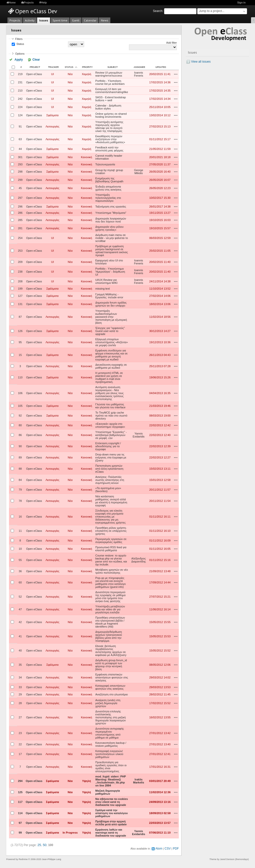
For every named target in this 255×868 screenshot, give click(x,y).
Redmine (23, 858)
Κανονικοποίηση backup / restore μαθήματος (111, 744)
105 (20, 405)
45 (20, 188)
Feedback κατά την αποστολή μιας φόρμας (109, 148)
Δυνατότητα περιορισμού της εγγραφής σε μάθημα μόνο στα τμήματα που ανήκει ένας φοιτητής (110, 596)
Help (44, 3)
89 (20, 457)
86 (20, 434)
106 (20, 393)
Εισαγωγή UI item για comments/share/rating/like (112, 90)
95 (20, 342)
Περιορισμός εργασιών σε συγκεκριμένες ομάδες (111, 540)
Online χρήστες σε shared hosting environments (111, 115)
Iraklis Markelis (139, 780)
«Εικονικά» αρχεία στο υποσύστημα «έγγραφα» (110, 425)
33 (20, 687)
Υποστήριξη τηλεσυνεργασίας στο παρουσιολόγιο (108, 197)
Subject (112, 67)
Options (20, 54)
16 (20, 516)
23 (20, 733)
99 (20, 832)
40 (20, 650)
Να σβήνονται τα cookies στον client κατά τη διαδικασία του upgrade (112, 801)
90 (20, 446)
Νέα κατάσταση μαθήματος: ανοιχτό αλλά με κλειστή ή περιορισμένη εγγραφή (111, 500)
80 (20, 425)
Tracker (53, 67)
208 (20, 281)
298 (20, 171)
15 (20, 354)
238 (20, 271)
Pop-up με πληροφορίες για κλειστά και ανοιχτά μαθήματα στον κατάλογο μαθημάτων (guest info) (111, 582)
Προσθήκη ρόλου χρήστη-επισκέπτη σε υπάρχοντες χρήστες (111, 530)
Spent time (60, 20)
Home (12, 3)
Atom (160, 848)
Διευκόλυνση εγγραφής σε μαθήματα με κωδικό (111, 366)
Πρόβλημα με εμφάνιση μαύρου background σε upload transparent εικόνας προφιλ (112, 250)
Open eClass (34, 74)
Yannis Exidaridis (139, 434)
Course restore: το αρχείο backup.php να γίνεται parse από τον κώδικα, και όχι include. (111, 559)
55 (20, 559)
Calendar (90, 20)
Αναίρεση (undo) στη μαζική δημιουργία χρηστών (108, 703)
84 (20, 479)
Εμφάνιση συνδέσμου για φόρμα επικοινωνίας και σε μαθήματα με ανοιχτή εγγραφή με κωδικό (112, 354)
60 (20, 582)
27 (20, 717)
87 (20, 316)
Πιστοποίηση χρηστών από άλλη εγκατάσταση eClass (109, 468)
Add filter (171, 43)
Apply (17, 59)
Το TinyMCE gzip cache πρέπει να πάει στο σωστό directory (111, 415)
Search (158, 11)
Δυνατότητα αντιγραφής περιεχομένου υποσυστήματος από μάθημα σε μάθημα (110, 733)
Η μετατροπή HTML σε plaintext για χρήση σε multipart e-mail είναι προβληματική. (109, 377)
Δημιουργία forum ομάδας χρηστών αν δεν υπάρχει (111, 304)
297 (20, 197)
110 (20, 377)
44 (20, 148)
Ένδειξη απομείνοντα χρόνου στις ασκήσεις (108, 188)
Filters (19, 39)
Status (20, 44)
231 (20, 82)
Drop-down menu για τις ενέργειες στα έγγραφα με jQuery (111, 457)
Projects (29, 3)
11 (20, 530)
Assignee (139, 67)
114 (20, 813)
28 (20, 703)
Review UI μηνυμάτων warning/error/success (109, 74)
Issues (44, 20)
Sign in (241, 3)
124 (20, 115)
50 (44, 844)
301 (20, 157)
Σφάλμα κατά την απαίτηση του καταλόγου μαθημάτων (112, 813)
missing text (103, 288)
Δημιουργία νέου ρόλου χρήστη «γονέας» (109, 228)
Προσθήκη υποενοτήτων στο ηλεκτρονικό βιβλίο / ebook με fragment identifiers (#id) (110, 622)
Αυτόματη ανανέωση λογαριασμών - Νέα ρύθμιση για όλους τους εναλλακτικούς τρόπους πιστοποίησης (110, 393)
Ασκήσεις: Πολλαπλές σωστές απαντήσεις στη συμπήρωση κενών (110, 479)
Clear (31, 59)
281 (20, 228)
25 (39, 844)
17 (20, 754)
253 (20, 250)
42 (20, 622)
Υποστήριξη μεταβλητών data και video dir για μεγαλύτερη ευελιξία (110, 609)
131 (20, 304)
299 (20, 179)
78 (20, 500)
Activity (30, 20)
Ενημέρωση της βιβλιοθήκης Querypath (109, 179)
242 (20, 98)
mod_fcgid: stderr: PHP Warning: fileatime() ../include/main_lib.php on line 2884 (111, 780)
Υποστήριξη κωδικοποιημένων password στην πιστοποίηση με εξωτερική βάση (111, 316)
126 (20, 330)
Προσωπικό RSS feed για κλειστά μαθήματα (111, 548)
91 (20, 126)
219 (20, 74)
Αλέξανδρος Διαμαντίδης (139, 559)
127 (20, 295)
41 (20, 636)
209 (20, 261)
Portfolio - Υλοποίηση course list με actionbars (110, 82)
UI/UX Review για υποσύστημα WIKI (106, 281)
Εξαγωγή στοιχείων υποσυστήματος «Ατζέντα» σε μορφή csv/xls (112, 342)
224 (20, 107)
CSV (169, 848)
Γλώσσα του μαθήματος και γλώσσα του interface (110, 405)
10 (20, 548)
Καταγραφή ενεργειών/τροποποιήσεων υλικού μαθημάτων (109, 754)
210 (20, 90)
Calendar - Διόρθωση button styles (108, 107)
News (105, 20)
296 (20, 206)
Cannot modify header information (109, 157)
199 (20, 288)
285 (20, 219)
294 (20, 780)
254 (20, 237)
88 (20, 468)
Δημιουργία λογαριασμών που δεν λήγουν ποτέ (111, 219)
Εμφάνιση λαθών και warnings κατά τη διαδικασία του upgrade (111, 832)
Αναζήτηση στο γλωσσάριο (112, 694)
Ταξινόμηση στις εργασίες (111, 206)
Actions (176, 74)
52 (20, 596)
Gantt (76, 20)
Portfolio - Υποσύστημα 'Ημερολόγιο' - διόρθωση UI (110, 271)
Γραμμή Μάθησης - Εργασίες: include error (109, 295)
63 (20, 139)
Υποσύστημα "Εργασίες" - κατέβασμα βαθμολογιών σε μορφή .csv (111, 434)
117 (20, 801)
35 (20, 664)
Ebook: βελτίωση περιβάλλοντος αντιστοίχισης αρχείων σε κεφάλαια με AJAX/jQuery (111, 650)
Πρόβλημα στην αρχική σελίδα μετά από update (111, 822)
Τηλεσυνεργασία (105, 164)
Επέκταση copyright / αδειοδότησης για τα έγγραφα (108, 446)
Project (35, 67)
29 (20, 694)
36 (20, 571)
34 (20, 677)
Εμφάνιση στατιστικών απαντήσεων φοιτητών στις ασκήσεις (112, 677)
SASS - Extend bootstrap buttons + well (111, 98)
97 (20, 822)
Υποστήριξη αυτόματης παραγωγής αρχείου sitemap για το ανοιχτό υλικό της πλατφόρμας (109, 126)
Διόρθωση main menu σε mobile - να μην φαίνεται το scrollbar (112, 237)
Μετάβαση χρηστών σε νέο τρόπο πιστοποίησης (112, 571)
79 (20, 489)
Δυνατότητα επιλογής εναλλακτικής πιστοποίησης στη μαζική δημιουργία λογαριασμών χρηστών (111, 717)
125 (20, 792)
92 (20, 415)
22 (20, 744)
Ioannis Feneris (139, 74)
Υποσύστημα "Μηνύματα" (111, 212)
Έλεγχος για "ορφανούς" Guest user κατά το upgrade (110, 330)
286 (20, 212)
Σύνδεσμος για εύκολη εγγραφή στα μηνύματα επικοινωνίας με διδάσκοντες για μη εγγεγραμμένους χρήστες (111, 516)
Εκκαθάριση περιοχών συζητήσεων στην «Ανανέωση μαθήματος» (110, 139)
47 (20, 609)
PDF (176, 848)
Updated (161, 67)
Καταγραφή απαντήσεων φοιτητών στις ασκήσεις (110, 687)
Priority (88, 67)
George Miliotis (139, 171)
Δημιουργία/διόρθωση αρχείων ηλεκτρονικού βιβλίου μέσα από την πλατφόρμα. (109, 636)
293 (20, 164)
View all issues (201, 62)
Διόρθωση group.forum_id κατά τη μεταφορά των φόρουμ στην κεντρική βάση (111, 664)
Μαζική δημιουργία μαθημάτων (108, 792)
